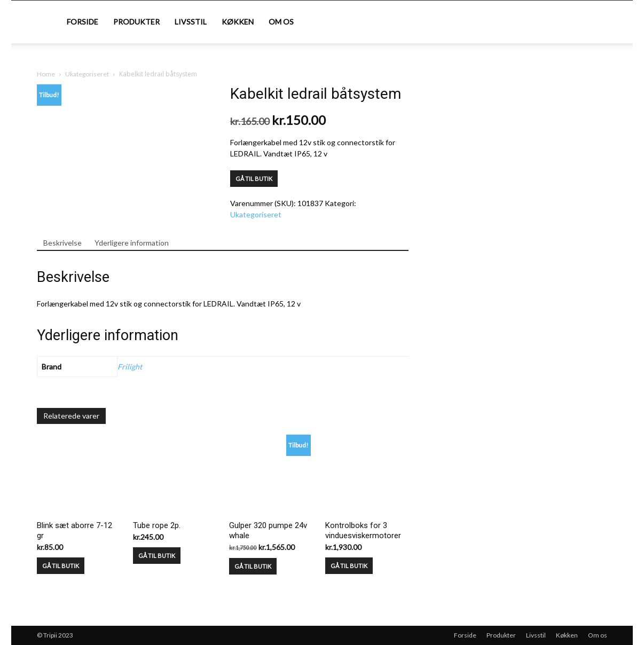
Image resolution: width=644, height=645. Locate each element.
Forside (83, 22)
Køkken (238, 22)
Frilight (130, 367)
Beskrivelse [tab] (62, 243)
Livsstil (191, 22)
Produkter (136, 22)
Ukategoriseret (87, 74)
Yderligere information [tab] (132, 243)
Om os (281, 22)
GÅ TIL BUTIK (254, 179)
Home (46, 74)
